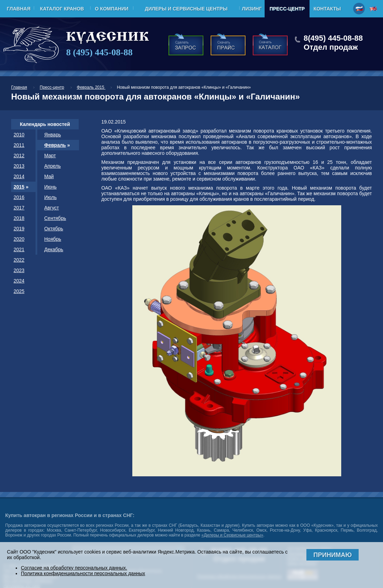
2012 (19, 156)
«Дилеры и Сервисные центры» (232, 535)
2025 (19, 291)
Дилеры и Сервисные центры (186, 9)
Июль (50, 197)
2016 (19, 197)
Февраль (55, 145)
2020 (19, 239)
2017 (19, 208)
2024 (19, 281)
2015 (19, 187)
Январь (53, 135)
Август (52, 208)
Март (50, 156)
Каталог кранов (62, 9)
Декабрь (54, 249)
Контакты (327, 9)
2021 (19, 249)
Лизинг (252, 9)
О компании (112, 9)
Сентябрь (55, 218)
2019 (19, 229)
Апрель (53, 166)
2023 (19, 270)
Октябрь (54, 229)
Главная (19, 9)
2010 (19, 135)
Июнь (50, 187)
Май (49, 176)
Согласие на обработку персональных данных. (74, 568)
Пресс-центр (287, 9)
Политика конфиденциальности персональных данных (83, 573)
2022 (19, 260)
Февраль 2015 (91, 87)
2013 (19, 166)
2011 (19, 145)
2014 (19, 176)
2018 (19, 218)
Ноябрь (53, 239)
